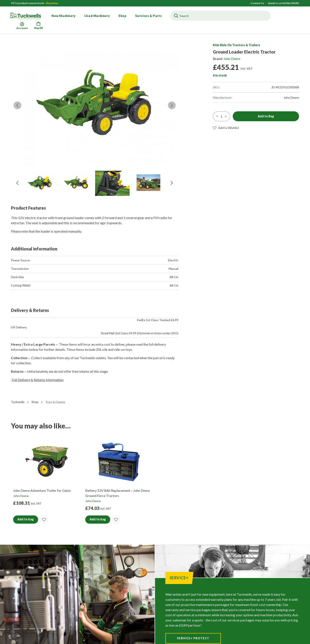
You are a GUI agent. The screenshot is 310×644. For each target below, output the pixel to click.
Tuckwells (18, 402)
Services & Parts (149, 16)
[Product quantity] (222, 116)
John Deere (232, 59)
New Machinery (64, 16)
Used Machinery (97, 16)
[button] (256, 128)
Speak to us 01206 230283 (283, 3)
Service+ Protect (193, 638)
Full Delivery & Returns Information (38, 380)
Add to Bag (266, 116)
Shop (122, 16)
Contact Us (258, 3)
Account (22, 25)
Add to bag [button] (26, 519)
